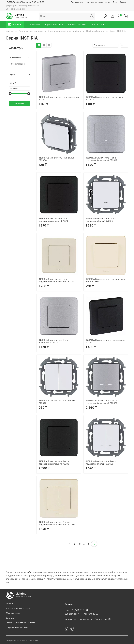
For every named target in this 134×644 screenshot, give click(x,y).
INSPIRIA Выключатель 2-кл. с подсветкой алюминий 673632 (102, 402)
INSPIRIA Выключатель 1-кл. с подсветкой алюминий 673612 (101, 159)
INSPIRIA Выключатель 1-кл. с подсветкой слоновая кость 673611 (57, 280)
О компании (34, 24)
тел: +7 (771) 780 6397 (78, 610)
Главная (10, 31)
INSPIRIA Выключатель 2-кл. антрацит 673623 (105, 341)
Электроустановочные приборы (65, 31)
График (123, 2)
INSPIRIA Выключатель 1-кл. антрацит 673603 (105, 98)
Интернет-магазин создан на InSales (23, 640)
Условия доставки (77, 24)
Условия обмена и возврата (18, 608)
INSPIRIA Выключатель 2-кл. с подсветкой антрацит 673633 (54, 463)
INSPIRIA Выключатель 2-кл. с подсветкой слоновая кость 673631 (57, 523)
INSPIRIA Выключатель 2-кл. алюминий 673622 (53, 341)
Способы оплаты (99, 24)
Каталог (15, 24)
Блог (115, 2)
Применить (19, 103)
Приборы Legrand (95, 31)
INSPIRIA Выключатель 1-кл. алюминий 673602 (59, 98)
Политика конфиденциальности (20, 623)
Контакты (10, 604)
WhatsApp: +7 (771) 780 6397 (82, 614)
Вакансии (10, 618)
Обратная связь (13, 613)
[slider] (10, 94)
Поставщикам (77, 2)
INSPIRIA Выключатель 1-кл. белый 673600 (57, 159)
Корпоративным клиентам (98, 2)
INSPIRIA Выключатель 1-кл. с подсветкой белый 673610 (101, 220)
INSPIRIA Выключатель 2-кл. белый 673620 (57, 402)
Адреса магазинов (54, 24)
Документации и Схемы (17, 627)
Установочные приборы (31, 31)
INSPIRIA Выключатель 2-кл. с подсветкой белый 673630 (101, 463)
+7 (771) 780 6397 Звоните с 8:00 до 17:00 (25, 2)
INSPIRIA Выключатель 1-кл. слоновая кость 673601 (105, 280)
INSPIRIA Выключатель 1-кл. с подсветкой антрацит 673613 (54, 220)
